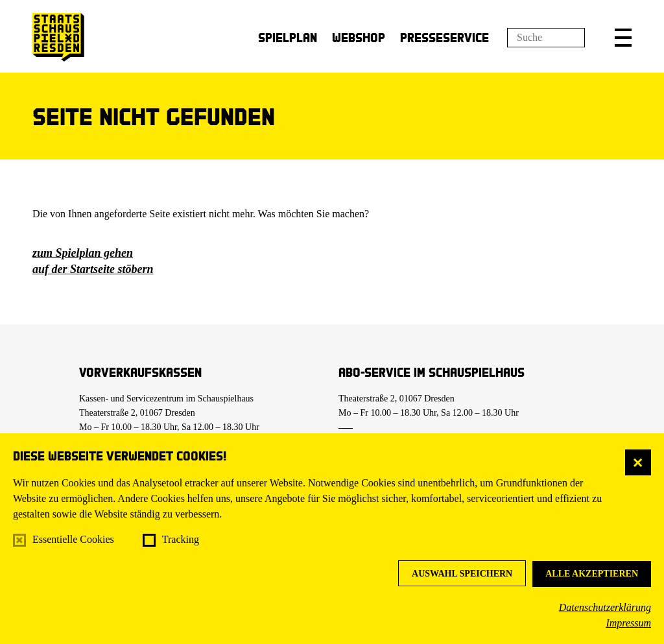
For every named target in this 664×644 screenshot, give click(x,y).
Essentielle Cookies (73, 539)
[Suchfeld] (546, 38)
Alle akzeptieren (592, 574)
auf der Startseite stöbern (93, 269)
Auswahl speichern (462, 574)
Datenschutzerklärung (605, 607)
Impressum (628, 623)
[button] (623, 38)
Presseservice (445, 37)
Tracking (181, 539)
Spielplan (288, 37)
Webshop (359, 37)
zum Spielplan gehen (83, 253)
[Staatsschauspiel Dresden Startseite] (58, 37)
